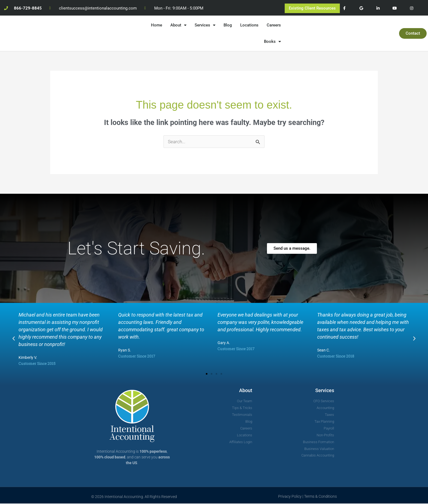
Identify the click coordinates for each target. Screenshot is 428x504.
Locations (249, 25)
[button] (14, 339)
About (178, 25)
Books (272, 42)
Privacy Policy (290, 497)
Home (157, 25)
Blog (228, 25)
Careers (274, 25)
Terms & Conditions (320, 497)
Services (205, 25)
